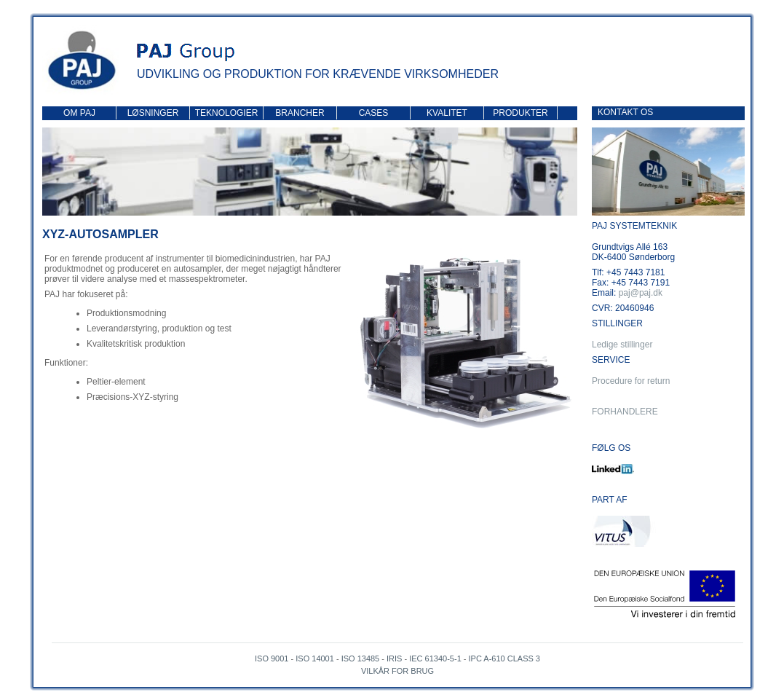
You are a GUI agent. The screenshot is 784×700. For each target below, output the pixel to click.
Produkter (520, 113)
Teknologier (227, 113)
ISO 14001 (315, 658)
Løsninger (153, 113)
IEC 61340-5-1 (435, 658)
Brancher (300, 113)
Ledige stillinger (622, 345)
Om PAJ (79, 113)
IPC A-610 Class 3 (504, 658)
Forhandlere (625, 412)
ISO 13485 (361, 658)
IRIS (394, 658)
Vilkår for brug (397, 671)
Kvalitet (447, 113)
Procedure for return (631, 381)
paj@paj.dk (641, 293)
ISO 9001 (272, 658)
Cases (374, 113)
